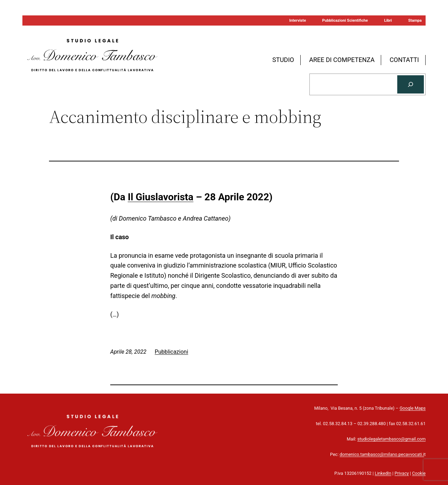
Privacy (402, 473)
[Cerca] (411, 84)
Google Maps (413, 408)
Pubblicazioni (171, 352)
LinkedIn (383, 473)
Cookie (419, 473)
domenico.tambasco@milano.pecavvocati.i (382, 454)
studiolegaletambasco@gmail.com (391, 439)
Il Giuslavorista (161, 197)
